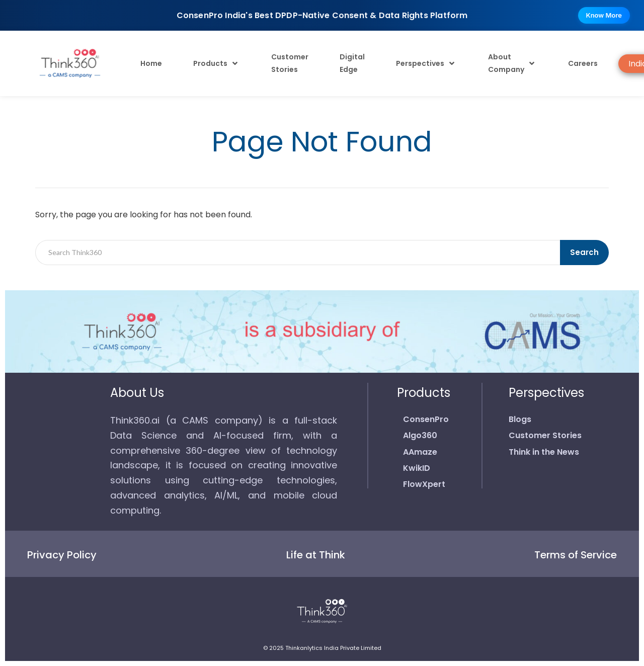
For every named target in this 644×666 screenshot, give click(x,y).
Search (584, 252)
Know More (604, 15)
